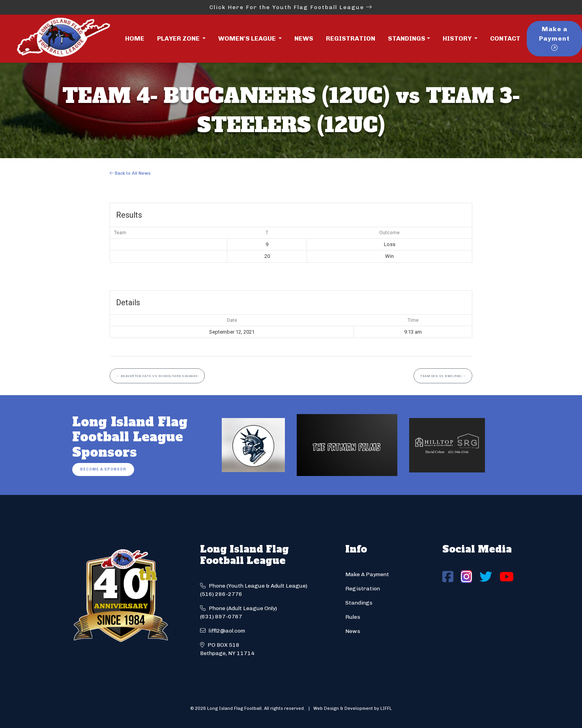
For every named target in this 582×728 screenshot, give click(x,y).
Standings (407, 38)
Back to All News (130, 173)
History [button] (458, 38)
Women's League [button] (248, 38)
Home (135, 38)
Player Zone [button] (179, 38)
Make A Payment (367, 574)
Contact (505, 38)
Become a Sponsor (103, 469)
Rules (353, 617)
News (304, 38)
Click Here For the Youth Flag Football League (291, 7)
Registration (351, 38)
